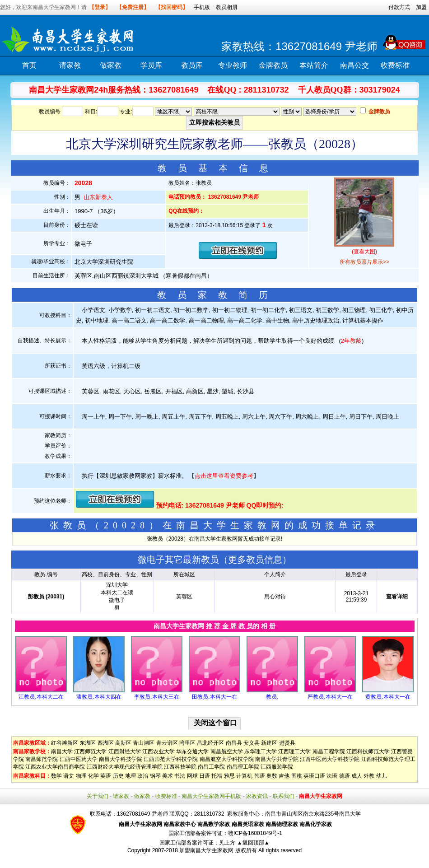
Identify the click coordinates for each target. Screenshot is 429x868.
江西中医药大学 (79, 759)
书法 (180, 776)
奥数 (272, 776)
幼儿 (382, 776)
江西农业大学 (159, 751)
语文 (69, 776)
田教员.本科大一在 (214, 697)
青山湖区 (144, 743)
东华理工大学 (261, 751)
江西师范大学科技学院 (171, 759)
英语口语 (314, 776)
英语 (106, 776)
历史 (118, 776)
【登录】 (100, 7)
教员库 (192, 65)
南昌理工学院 (243, 767)
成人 (357, 776)
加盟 (421, 7)
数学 (56, 776)
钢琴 (155, 776)
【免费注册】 (133, 7)
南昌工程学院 (329, 751)
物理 (81, 776)
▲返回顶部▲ (253, 843)
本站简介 (314, 65)
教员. (272, 697)
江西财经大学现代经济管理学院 (125, 767)
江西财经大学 (125, 751)
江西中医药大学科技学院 (330, 759)
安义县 (252, 743)
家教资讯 (257, 796)
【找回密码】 (172, 7)
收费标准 (395, 65)
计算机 (244, 776)
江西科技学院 (180, 767)
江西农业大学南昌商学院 (55, 767)
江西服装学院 (277, 767)
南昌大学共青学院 (277, 759)
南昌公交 (354, 65)
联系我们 (284, 796)
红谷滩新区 (65, 743)
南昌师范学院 (42, 759)
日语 (205, 776)
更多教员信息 (255, 560)
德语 (345, 776)
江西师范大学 (90, 751)
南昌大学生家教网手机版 (211, 796)
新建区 (269, 743)
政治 (143, 776)
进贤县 (287, 743)
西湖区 (106, 743)
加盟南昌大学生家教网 (206, 850)
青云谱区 (167, 743)
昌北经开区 (210, 743)
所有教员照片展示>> (364, 262)
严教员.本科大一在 (330, 697)
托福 (217, 776)
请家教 (70, 65)
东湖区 (88, 743)
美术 (168, 776)
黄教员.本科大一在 (388, 697)
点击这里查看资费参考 (224, 476)
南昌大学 (62, 751)
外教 (369, 776)
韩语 (260, 776)
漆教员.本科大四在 (99, 697)
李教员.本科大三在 (156, 697)
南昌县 (234, 743)
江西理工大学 (294, 751)
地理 (131, 776)
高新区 (123, 743)
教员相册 (227, 7)
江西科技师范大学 (368, 751)
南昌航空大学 (227, 751)
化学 (93, 776)
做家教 (111, 65)
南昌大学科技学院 (121, 759)
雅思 (229, 776)
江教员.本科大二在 (41, 697)
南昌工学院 (211, 767)
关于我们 (98, 796)
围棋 (297, 776)
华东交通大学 (192, 751)
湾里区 (187, 743)
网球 (192, 776)
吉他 (284, 776)
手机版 (202, 7)
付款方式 (399, 7)
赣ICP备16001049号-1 (255, 833)
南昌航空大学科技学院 (227, 759)
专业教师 (233, 65)
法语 (332, 776)
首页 (29, 65)
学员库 (151, 65)
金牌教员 (273, 65)
